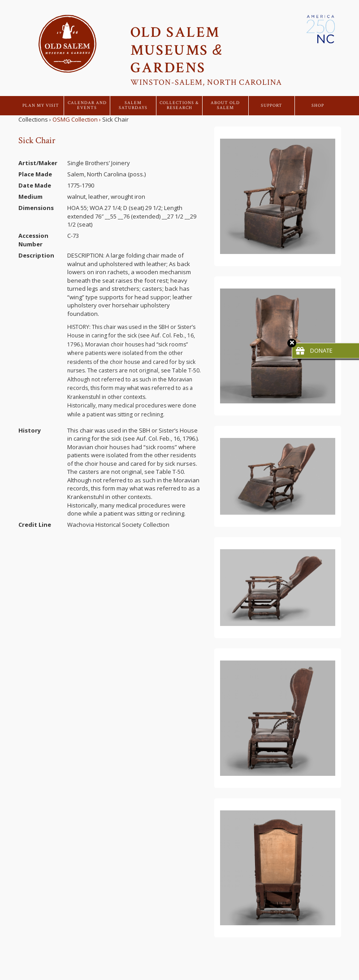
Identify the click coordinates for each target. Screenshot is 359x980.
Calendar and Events (87, 106)
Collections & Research (179, 106)
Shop (318, 106)
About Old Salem (225, 106)
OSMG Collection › (77, 119)
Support (272, 106)
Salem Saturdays (133, 106)
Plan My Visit (41, 106)
